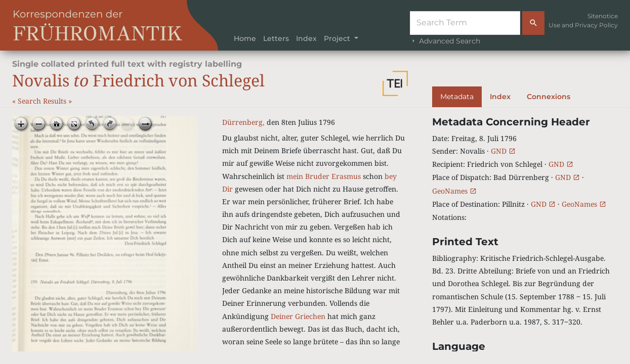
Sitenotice (603, 16)
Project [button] (338, 38)
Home (245, 38)
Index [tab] (500, 97)
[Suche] (465, 23)
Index (306, 38)
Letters (276, 38)
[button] (395, 83)
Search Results (43, 101)
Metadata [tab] (457, 97)
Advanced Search (445, 41)
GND (503, 151)
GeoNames (454, 191)
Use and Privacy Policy (583, 25)
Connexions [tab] (549, 97)
